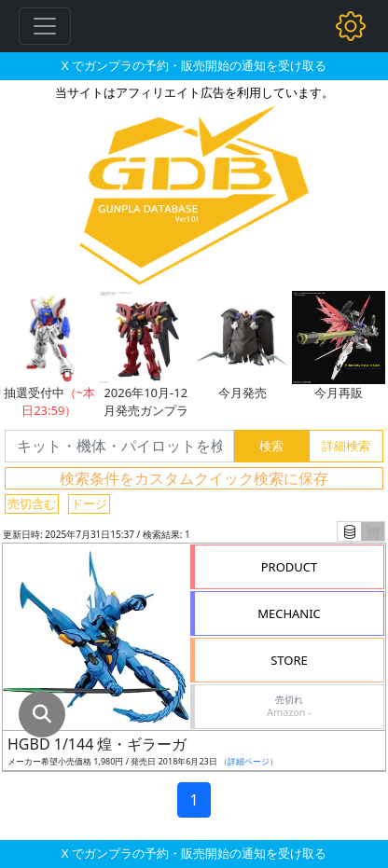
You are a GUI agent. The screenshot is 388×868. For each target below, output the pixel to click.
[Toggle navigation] (45, 26)
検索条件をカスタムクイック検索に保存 (194, 478)
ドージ (89, 503)
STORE (289, 660)
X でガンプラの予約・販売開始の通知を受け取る (194, 65)
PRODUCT (290, 567)
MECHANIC (289, 613)
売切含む (32, 503)
